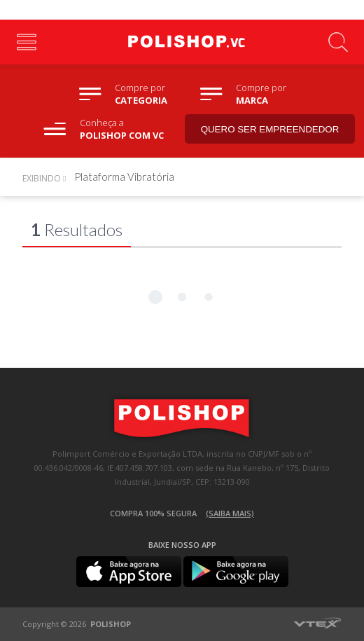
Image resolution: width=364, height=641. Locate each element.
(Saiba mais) (230, 513)
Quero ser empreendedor (270, 129)
